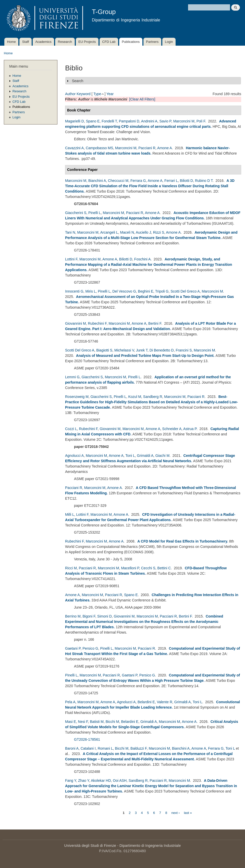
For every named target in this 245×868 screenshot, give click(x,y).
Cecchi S (148, 568)
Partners (152, 42)
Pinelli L (95, 213)
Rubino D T (204, 181)
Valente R (165, 702)
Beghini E (146, 291)
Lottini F (71, 259)
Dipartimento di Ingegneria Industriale (150, 846)
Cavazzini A (74, 148)
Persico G (90, 648)
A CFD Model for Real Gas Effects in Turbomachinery (182, 541)
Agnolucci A (74, 456)
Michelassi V (124, 350)
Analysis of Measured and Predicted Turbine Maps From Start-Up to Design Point (145, 356)
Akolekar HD (101, 781)
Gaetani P (73, 648)
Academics (43, 42)
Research (65, 42)
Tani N (70, 232)
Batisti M (97, 722)
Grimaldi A (145, 456)
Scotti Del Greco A (185, 291)
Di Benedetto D (162, 350)
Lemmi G (72, 377)
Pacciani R (147, 148)
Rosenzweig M (77, 397)
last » (188, 813)
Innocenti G (74, 291)
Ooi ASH (120, 781)
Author (70, 94)
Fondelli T (109, 121)
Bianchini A (97, 181)
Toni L (130, 456)
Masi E (71, 722)
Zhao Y (84, 781)
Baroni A (72, 748)
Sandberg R (153, 397)
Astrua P (190, 429)
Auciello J (143, 232)
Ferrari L (171, 181)
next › (176, 813)
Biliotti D (186, 181)
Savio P (165, 121)
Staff (26, 42)
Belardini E (146, 702)
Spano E (93, 121)
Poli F (201, 121)
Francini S (184, 350)
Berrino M (73, 616)
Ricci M (71, 568)
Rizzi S (159, 232)
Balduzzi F (139, 748)
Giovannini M (76, 323)
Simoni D (105, 616)
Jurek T (142, 350)
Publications (131, 42)
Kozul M (135, 397)
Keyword (83, 94)
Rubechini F (97, 323)
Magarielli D (75, 121)
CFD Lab (109, 42)
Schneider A (172, 429)
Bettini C (164, 568)
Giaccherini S (76, 213)
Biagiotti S (104, 350)
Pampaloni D (129, 121)
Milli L (70, 514)
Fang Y (71, 781)
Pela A (70, 702)
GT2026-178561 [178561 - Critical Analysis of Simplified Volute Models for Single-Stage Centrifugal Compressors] (87, 739)
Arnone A (165, 148)
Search (78, 81)
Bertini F (155, 323)
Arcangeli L (109, 232)
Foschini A (143, 259)
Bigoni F (89, 616)
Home (11, 42)
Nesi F (83, 722)
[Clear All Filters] (142, 99)
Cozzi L (71, 429)
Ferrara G (138, 181)
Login (169, 42)
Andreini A (149, 121)
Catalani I (88, 748)
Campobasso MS (99, 148)
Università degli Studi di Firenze (90, 846)
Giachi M (162, 456)
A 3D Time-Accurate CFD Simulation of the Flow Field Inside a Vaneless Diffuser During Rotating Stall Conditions (150, 186)
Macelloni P (130, 568)
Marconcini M (184, 121)
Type (97, 94)
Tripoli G (162, 291)
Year (110, 94)
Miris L (90, 291)
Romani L (105, 748)
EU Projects (87, 42)
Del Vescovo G (124, 291)
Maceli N (127, 232)
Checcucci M (118, 181)
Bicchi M (112, 722)
